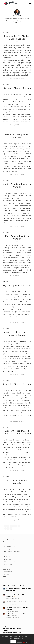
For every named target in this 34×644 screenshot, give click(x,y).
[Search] (26, 3)
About (4, 542)
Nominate (7, 574)
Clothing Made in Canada (10, 546)
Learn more (20, 641)
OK (13, 641)
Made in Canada (6, 544)
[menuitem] (26, 3)
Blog (4, 567)
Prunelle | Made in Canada (17, 384)
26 (6, 528)
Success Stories (6, 569)
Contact (4, 577)
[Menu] (30, 3)
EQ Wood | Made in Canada (17, 285)
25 (19, 526)
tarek (22, 78)
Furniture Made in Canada (10, 554)
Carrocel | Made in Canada (17, 88)
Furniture (6, 32)
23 (14, 526)
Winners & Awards (8, 572)
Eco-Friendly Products (9, 549)
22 (11, 526)
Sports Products (8, 564)
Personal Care (7, 559)
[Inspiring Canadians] (14, 3)
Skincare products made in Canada (12, 562)
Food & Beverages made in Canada (12, 552)
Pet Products (7, 557)
